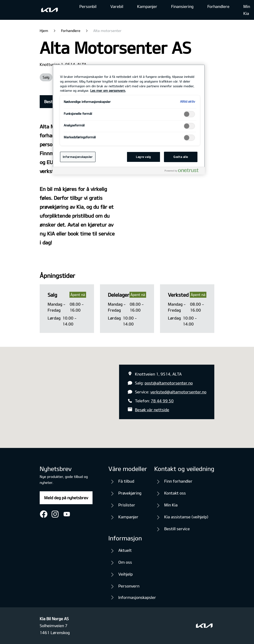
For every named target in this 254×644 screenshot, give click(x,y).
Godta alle (181, 157)
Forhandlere (218, 6)
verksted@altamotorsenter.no (178, 392)
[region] (129, 119)
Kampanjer (147, 6)
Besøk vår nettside (152, 410)
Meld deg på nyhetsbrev (66, 498)
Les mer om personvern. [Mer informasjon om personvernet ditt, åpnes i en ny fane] (108, 90)
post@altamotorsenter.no (169, 383)
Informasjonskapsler (137, 597)
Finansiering (182, 6)
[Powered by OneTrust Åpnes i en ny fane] (184, 171)
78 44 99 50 (162, 401)
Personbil (88, 6)
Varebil (117, 6)
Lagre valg (143, 157)
